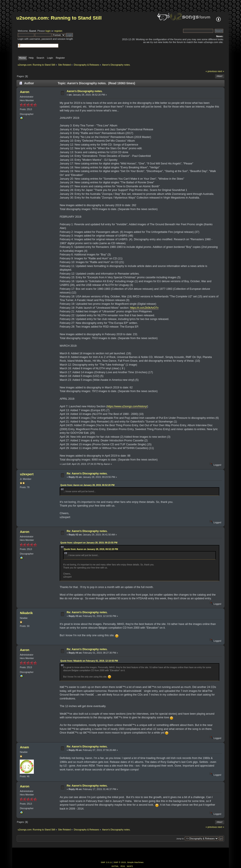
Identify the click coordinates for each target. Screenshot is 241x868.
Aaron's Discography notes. (84, 91)
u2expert (27, 474)
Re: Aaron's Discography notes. (87, 474)
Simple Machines (135, 862)
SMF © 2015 (120, 862)
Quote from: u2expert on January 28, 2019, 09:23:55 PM (89, 543)
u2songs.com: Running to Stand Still (59, 18)
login (48, 31)
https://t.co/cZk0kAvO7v (144, 308)
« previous (211, 71)
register (58, 31)
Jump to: (180, 839)
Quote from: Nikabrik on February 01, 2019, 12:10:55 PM (89, 661)
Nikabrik (26, 613)
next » (221, 71)
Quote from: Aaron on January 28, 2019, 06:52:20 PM (87, 485)
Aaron (25, 92)
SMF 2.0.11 (106, 862)
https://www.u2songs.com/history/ (127, 406)
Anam (25, 747)
